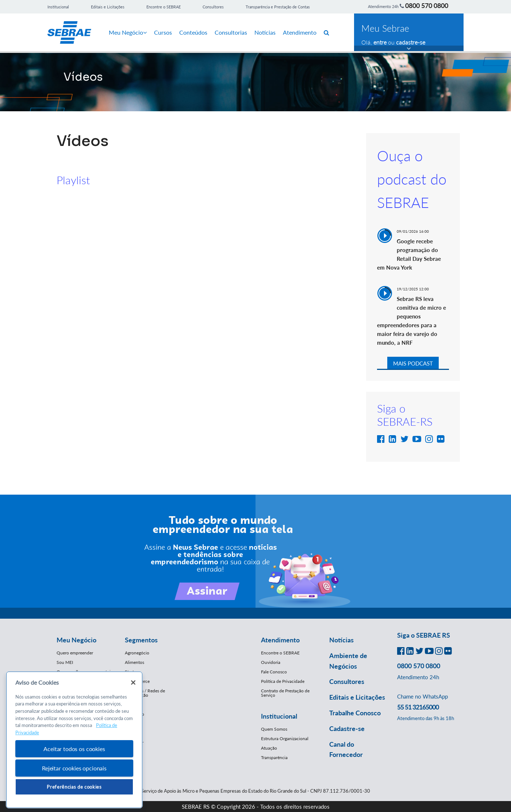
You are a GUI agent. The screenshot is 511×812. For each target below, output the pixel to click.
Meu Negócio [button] (76, 640)
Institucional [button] (279, 716)
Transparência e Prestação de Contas (278, 7)
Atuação (269, 748)
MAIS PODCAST (413, 363)
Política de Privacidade (283, 681)
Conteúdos (193, 32)
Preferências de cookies (74, 787)
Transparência (274, 757)
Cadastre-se (347, 728)
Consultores (213, 7)
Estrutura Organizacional (285, 738)
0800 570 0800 (427, 5)
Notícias (265, 32)
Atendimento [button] (280, 640)
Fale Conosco (274, 672)
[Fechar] (133, 683)
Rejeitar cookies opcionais (74, 768)
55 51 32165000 (418, 707)
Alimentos (135, 662)
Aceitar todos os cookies (74, 749)
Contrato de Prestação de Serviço (285, 693)
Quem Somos (274, 729)
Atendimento (300, 32)
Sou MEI (65, 662)
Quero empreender (75, 653)
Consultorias (231, 32)
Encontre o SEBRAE (164, 7)
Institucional (58, 7)
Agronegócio (137, 653)
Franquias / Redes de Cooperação (145, 693)
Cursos (163, 32)
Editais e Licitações (108, 7)
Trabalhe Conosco (355, 713)
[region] (74, 740)
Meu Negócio (128, 32)
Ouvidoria (271, 662)
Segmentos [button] (141, 640)
